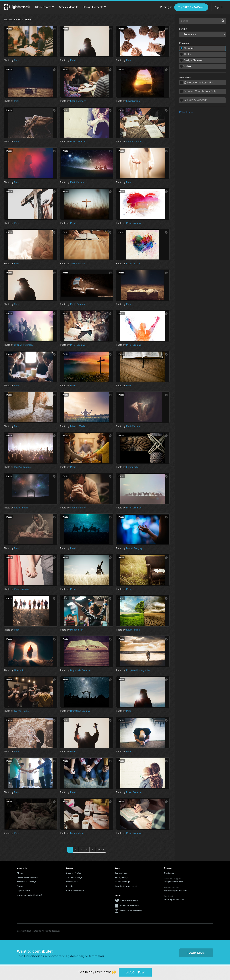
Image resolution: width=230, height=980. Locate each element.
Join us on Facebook (129, 905)
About (20, 873)
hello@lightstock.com (174, 899)
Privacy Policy (121, 877)
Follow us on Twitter (129, 900)
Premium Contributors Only (200, 91)
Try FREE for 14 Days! (191, 7)
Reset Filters (186, 112)
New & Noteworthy (75, 891)
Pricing (166, 7)
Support (21, 886)
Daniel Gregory (134, 548)
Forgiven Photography (138, 670)
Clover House (21, 711)
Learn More (196, 953)
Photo (187, 54)
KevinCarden (133, 101)
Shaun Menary (78, 101)
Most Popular (72, 882)
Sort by (183, 29)
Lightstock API (23, 891)
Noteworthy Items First (199, 82)
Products (184, 43)
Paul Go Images (22, 467)
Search (223, 21)
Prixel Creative (78, 142)
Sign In (219, 7)
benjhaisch (132, 467)
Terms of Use (121, 873)
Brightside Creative (80, 670)
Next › (101, 850)
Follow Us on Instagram (131, 911)
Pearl (17, 60)
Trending (70, 886)
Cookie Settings (122, 882)
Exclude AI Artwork (195, 100)
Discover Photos (74, 873)
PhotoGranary (78, 304)
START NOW (135, 972)
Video (187, 66)
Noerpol (18, 670)
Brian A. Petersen (23, 345)
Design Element (193, 60)
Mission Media (78, 426)
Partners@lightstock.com (176, 890)
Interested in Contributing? (29, 895)
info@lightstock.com (173, 882)
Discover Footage (74, 877)
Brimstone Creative (80, 711)
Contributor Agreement (126, 886)
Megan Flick (77, 630)
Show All (189, 48)
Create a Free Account (27, 877)
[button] (45, 7)
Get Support (170, 873)
